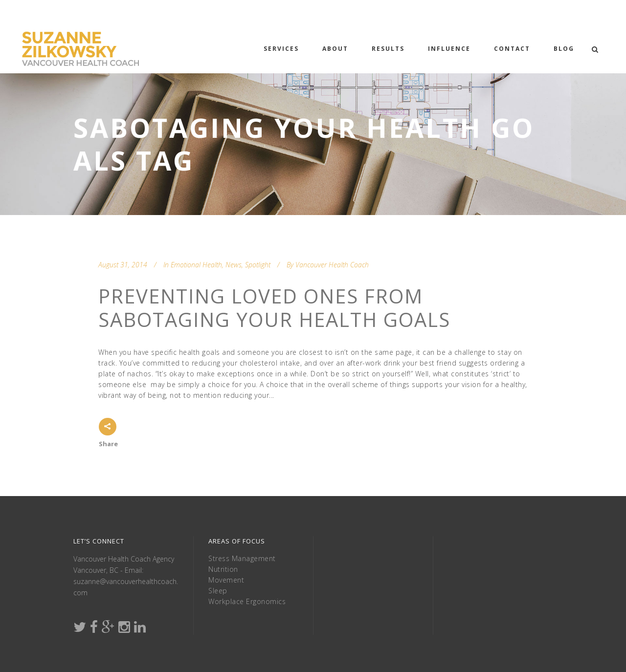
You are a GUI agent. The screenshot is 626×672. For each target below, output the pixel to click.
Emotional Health (196, 265)
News (234, 265)
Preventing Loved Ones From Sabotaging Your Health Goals (274, 308)
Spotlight (258, 265)
